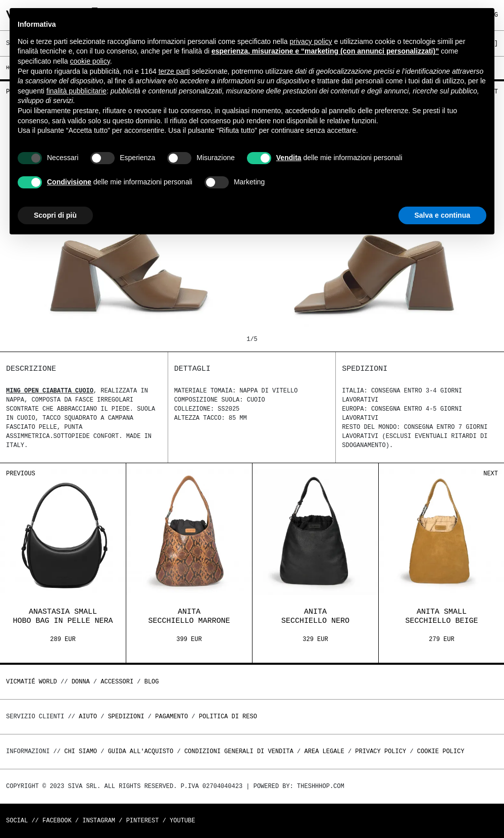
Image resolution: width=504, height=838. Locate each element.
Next (491, 474)
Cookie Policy (441, 751)
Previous (21, 474)
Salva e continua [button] (442, 215)
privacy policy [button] (311, 41)
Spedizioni (126, 717)
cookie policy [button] (90, 61)
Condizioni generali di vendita (239, 751)
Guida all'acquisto (141, 751)
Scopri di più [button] (55, 215)
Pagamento (171, 717)
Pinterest (143, 821)
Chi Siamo (81, 751)
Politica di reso (228, 717)
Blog (152, 682)
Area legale (324, 751)
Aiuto (88, 717)
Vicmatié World (32, 682)
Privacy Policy (381, 751)
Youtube (182, 821)
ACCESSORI (117, 682)
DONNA (81, 682)
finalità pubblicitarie (77, 91)
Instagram (99, 821)
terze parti (174, 71)
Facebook (57, 821)
